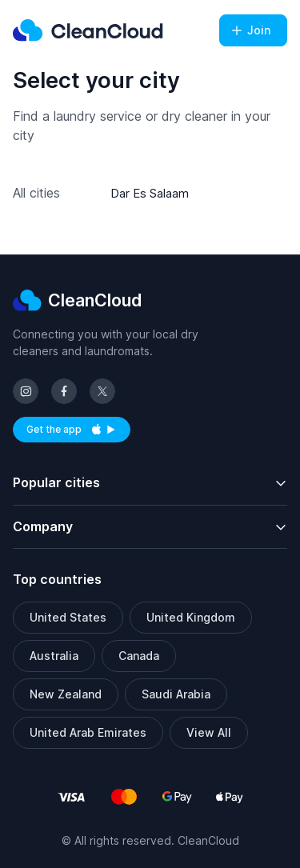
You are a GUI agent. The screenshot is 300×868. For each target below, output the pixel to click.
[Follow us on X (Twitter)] (102, 391)
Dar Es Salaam (150, 193)
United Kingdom (191, 617)
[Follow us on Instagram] (26, 391)
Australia (54, 656)
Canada (139, 656)
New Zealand (66, 694)
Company (43, 526)
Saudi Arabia (176, 694)
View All (209, 732)
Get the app (78, 433)
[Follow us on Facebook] (64, 391)
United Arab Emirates (88, 732)
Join (250, 30)
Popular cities (56, 482)
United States (68, 617)
